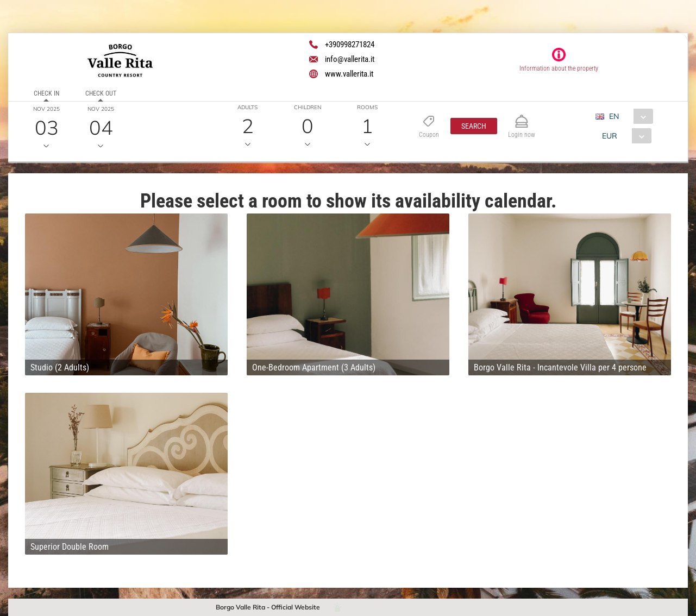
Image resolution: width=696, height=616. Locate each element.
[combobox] (628, 116)
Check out (101, 93)
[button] (474, 126)
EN (614, 116)
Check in (46, 93)
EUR (610, 136)
